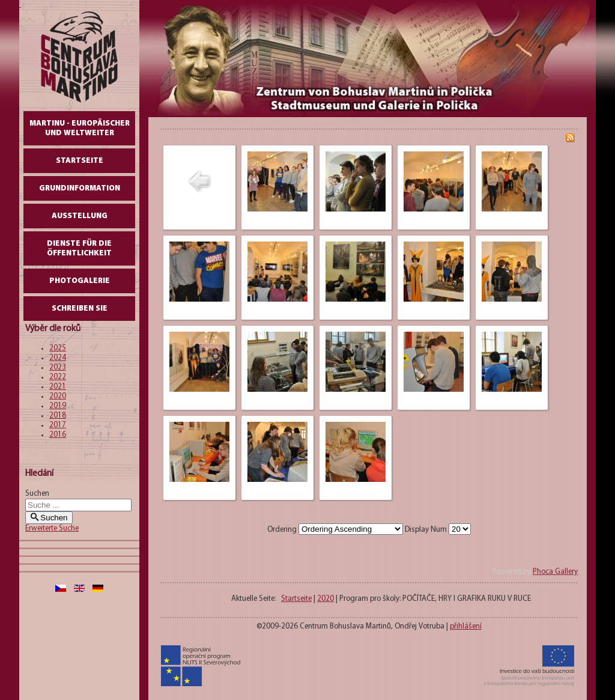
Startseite (80, 161)
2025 (58, 348)
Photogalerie (80, 281)
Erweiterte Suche (52, 528)
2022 (58, 377)
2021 (58, 387)
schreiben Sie (80, 309)
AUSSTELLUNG (80, 216)
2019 (58, 406)
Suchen (37, 494)
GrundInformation (80, 188)
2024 (58, 358)
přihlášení (466, 626)
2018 (58, 415)
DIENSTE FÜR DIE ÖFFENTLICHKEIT (79, 248)
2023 (58, 367)
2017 (58, 425)
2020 (58, 396)
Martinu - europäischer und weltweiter (80, 128)
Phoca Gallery (555, 572)
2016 (58, 435)
